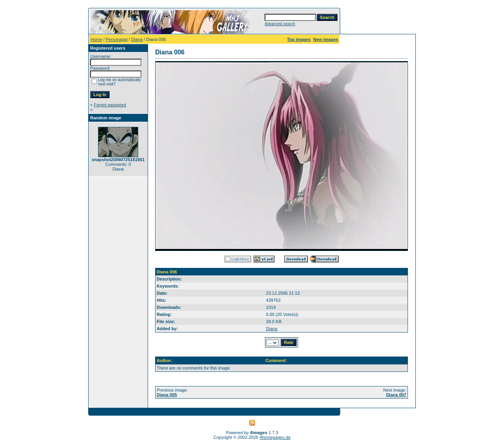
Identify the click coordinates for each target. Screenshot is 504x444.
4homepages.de (275, 437)
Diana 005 (167, 395)
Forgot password (110, 105)
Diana (137, 39)
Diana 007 (396, 395)
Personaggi (117, 39)
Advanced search (280, 24)
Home (96, 39)
